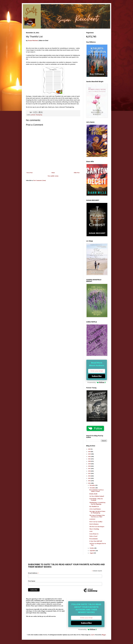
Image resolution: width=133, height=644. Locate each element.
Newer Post (30, 173)
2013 (90, 478)
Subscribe (97, 376)
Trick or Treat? (93, 536)
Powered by (97, 382)
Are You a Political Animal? (97, 496)
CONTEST (92, 519)
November (93, 488)
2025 (90, 449)
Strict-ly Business (94, 524)
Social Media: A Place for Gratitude (96, 499)
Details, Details (93, 494)
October (92, 548)
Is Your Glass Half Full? (96, 541)
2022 (90, 456)
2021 (90, 459)
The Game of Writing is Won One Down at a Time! (97, 516)
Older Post (77, 173)
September (93, 551)
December (93, 485)
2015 (90, 473)
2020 (90, 461)
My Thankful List (94, 507)
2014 (90, 476)
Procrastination (94, 539)
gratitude (33, 115)
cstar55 (93, 635)
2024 (90, 452)
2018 (90, 466)
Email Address (33, 573)
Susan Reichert (33, 41)
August (92, 553)
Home (53, 173)
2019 (90, 464)
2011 (90, 483)
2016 (90, 471)
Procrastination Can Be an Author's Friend (96, 491)
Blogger (104, 635)
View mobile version (53, 176)
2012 (90, 481)
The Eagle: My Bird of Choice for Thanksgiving (97, 512)
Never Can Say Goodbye (96, 522)
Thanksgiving (39, 115)
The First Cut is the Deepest (97, 527)
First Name (32, 581)
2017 (90, 469)
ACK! (91, 531)
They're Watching (94, 529)
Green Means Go (94, 534)
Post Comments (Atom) (40, 180)
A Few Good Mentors (95, 509)
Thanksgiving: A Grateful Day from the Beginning (97, 503)
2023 (90, 454)
